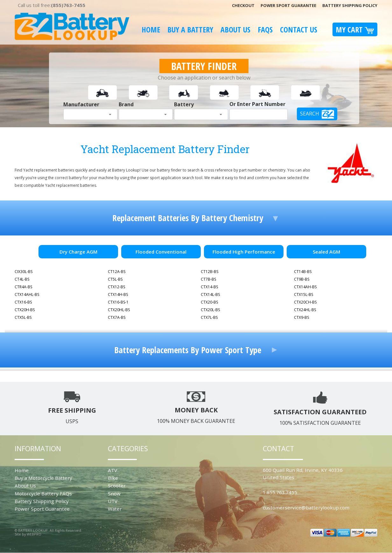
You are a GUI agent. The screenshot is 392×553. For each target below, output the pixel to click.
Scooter (117, 486)
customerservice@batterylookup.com (306, 507)
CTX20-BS (209, 302)
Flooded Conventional (161, 252)
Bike (113, 478)
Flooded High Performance (244, 252)
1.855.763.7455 (280, 492)
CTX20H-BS (25, 310)
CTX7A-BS (117, 317)
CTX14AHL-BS (27, 294)
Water (115, 509)
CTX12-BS (116, 287)
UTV (113, 501)
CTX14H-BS (118, 294)
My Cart (355, 29)
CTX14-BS (209, 287)
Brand (126, 104)
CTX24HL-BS (305, 310)
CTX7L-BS (209, 317)
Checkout (243, 5)
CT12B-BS (210, 272)
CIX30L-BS (24, 272)
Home (151, 29)
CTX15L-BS (304, 294)
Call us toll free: (52, 5)
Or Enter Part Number (257, 104)
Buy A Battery (190, 29)
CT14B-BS (303, 272)
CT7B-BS (208, 279)
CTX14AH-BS (305, 287)
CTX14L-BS (210, 294)
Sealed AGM (326, 252)
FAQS (265, 29)
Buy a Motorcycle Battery (43, 478)
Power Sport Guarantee (288, 5)
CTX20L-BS (210, 310)
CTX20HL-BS (119, 310)
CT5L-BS (115, 279)
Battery (184, 104)
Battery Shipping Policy (350, 5)
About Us (235, 29)
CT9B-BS (302, 279)
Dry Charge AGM (78, 252)
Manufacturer (81, 104)
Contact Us (299, 29)
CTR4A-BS (23, 287)
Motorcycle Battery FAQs (43, 493)
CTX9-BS (301, 317)
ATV (112, 470)
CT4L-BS (22, 279)
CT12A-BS (117, 272)
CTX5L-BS (23, 317)
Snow (114, 493)
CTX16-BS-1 (118, 302)
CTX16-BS (23, 302)
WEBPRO (34, 534)
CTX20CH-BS (305, 302)
